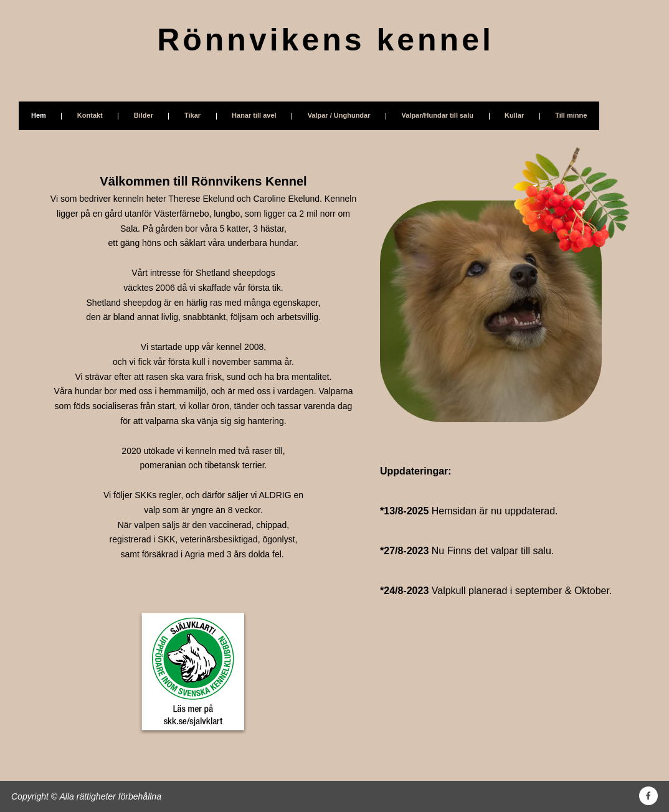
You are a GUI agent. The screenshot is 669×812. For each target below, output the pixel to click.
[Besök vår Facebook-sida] (648, 796)
